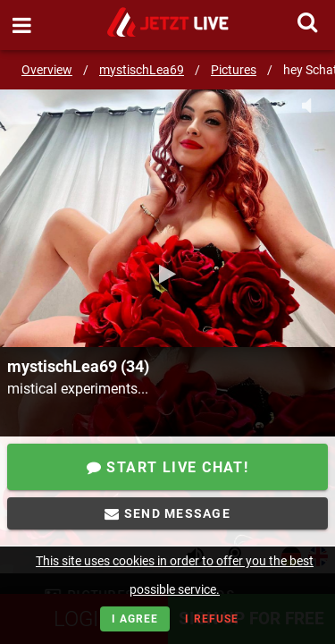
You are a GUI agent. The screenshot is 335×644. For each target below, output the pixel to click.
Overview (47, 70)
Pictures (234, 70)
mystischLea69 (142, 70)
